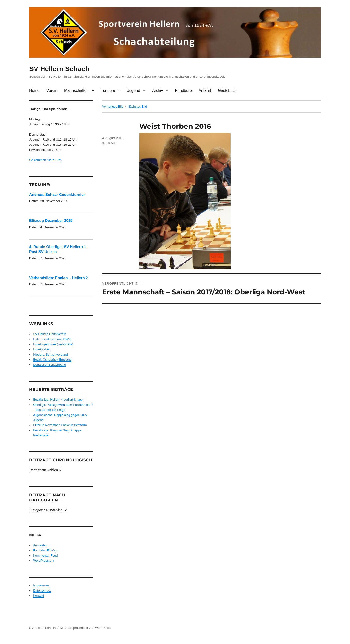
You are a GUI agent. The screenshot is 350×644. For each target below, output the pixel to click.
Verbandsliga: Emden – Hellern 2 (59, 278)
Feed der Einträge (46, 550)
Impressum (41, 585)
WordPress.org (44, 561)
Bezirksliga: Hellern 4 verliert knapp (58, 400)
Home (34, 90)
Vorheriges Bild (113, 106)
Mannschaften (76, 90)
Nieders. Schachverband (50, 354)
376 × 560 (109, 143)
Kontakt (38, 596)
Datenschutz (42, 590)
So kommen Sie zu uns (45, 160)
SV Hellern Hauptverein (50, 334)
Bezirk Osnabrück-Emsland (52, 360)
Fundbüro (184, 90)
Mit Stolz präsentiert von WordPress (85, 628)
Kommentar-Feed (45, 555)
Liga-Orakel (41, 349)
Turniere (108, 90)
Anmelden (40, 545)
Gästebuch (227, 90)
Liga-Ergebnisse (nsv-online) (53, 344)
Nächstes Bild (137, 106)
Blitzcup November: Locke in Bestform (60, 425)
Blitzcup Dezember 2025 (51, 221)
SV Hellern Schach (59, 69)
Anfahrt (205, 90)
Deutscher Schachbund (49, 365)
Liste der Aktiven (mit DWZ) (52, 339)
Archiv (157, 90)
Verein (52, 90)
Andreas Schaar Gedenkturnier (57, 195)
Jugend (134, 90)
